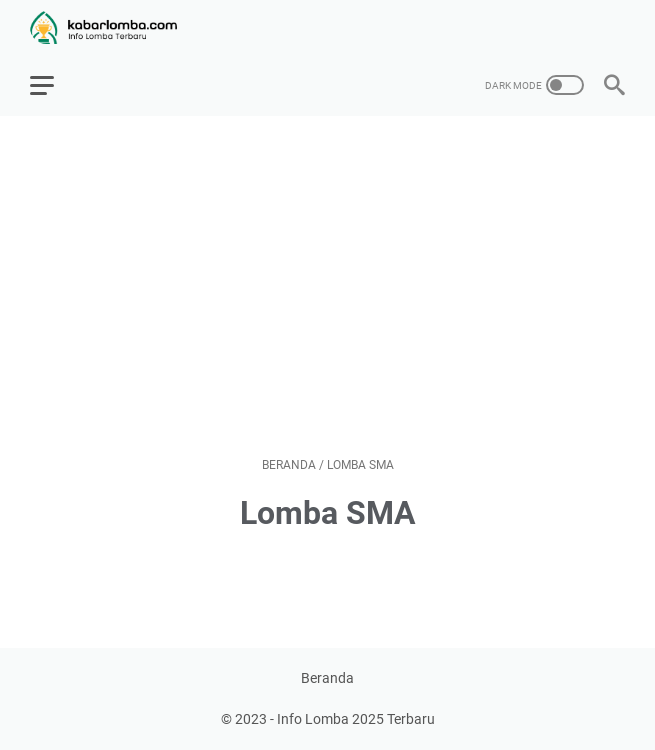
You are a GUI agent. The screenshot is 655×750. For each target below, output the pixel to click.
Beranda (327, 678)
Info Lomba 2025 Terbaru (356, 719)
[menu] (54, 85)
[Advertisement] (327, 286)
